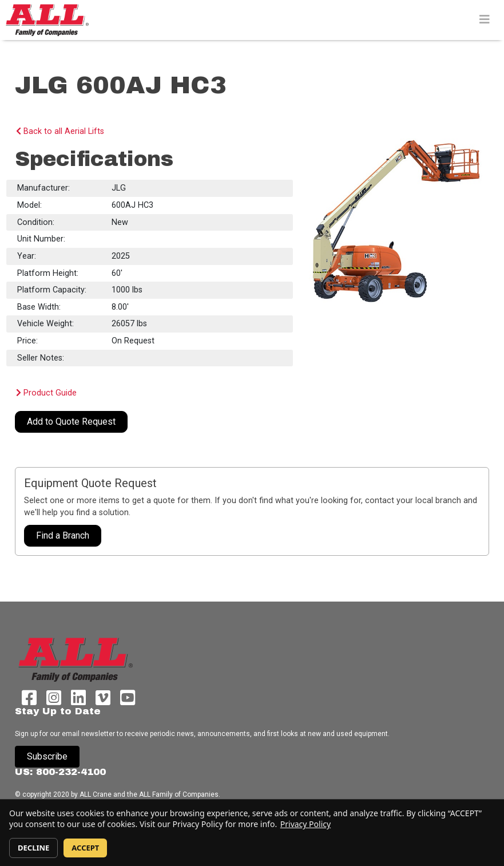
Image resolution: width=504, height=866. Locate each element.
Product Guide (46, 393)
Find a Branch (63, 535)
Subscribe (47, 756)
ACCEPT (85, 848)
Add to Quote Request (71, 422)
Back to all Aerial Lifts (60, 131)
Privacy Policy (305, 824)
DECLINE (33, 848)
